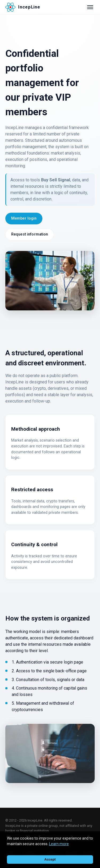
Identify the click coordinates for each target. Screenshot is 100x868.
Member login (24, 218)
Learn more (59, 844)
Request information (30, 234)
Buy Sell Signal (56, 180)
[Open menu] (90, 7)
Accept (50, 860)
